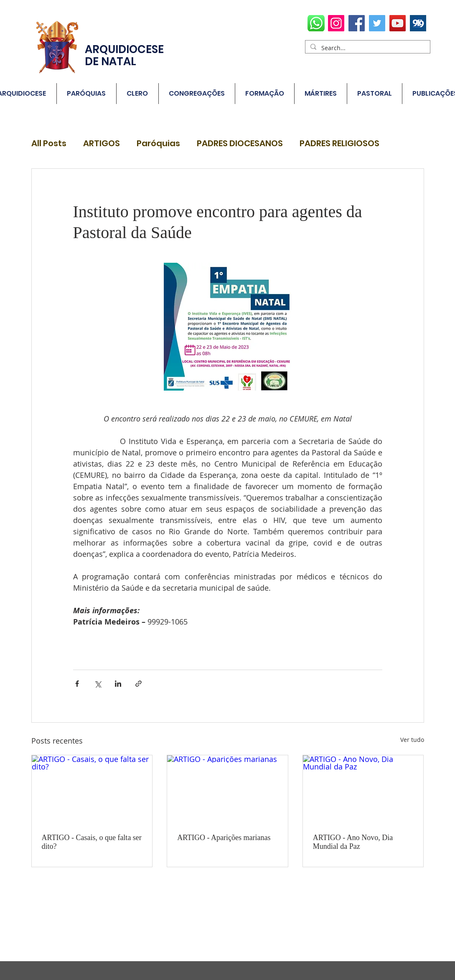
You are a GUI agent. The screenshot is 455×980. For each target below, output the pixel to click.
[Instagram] (336, 23)
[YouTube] (398, 23)
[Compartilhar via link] (139, 684)
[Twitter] (377, 23)
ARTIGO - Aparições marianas (224, 838)
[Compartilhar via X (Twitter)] (98, 684)
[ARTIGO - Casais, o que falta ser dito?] (92, 789)
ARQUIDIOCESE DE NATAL (124, 55)
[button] (86, 94)
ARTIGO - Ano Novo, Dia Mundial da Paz (353, 842)
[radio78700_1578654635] (418, 23)
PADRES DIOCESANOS (240, 143)
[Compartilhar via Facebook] (77, 684)
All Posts (49, 143)
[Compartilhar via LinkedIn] (118, 684)
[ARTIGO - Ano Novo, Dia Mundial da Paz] (363, 789)
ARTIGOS (102, 143)
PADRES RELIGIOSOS (339, 143)
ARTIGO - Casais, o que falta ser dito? (92, 842)
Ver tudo (412, 740)
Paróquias (158, 143)
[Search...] (367, 48)
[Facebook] (357, 23)
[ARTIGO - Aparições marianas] (227, 789)
